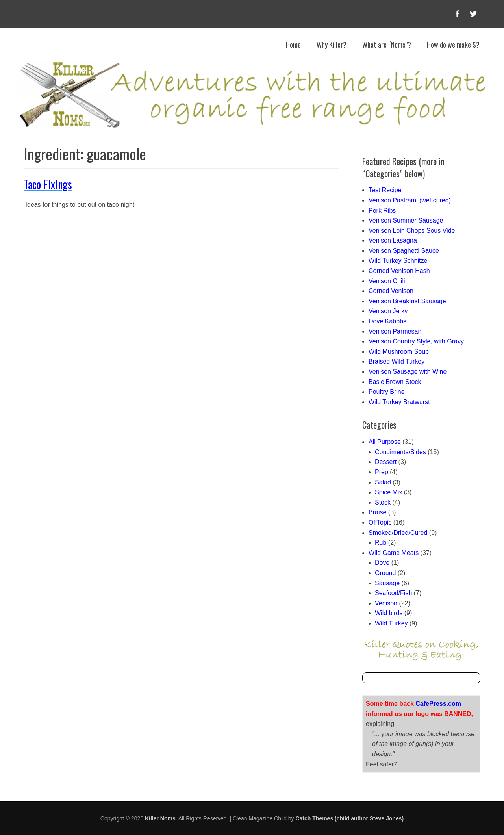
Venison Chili (387, 281)
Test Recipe (385, 190)
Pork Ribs (382, 211)
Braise (377, 512)
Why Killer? (332, 45)
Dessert (386, 462)
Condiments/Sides (400, 452)
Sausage (387, 583)
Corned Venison (391, 291)
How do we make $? (453, 45)
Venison (386, 603)
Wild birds (389, 613)
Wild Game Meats (394, 553)
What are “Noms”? (387, 45)
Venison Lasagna (393, 240)
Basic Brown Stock (395, 382)
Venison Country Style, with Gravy (416, 341)
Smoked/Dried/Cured (398, 533)
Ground (385, 573)
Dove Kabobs (387, 321)
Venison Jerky (388, 311)
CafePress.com (438, 704)
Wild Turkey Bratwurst (399, 402)
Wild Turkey (391, 623)
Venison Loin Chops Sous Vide (412, 231)
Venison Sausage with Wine (408, 372)
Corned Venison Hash (399, 271)
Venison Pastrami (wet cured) (410, 200)
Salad (383, 482)
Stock (383, 502)
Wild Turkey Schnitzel (399, 261)
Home (293, 45)
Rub (381, 543)
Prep (382, 472)
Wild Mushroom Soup (399, 352)
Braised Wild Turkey (397, 361)
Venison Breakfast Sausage (407, 301)
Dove (382, 563)
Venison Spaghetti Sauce (404, 251)
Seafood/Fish (393, 593)
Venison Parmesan (395, 331)
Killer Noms (160, 818)
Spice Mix (388, 492)
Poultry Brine (387, 392)
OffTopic (380, 522)
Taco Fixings (48, 184)
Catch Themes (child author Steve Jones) (350, 818)
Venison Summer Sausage (406, 220)
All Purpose (385, 442)
